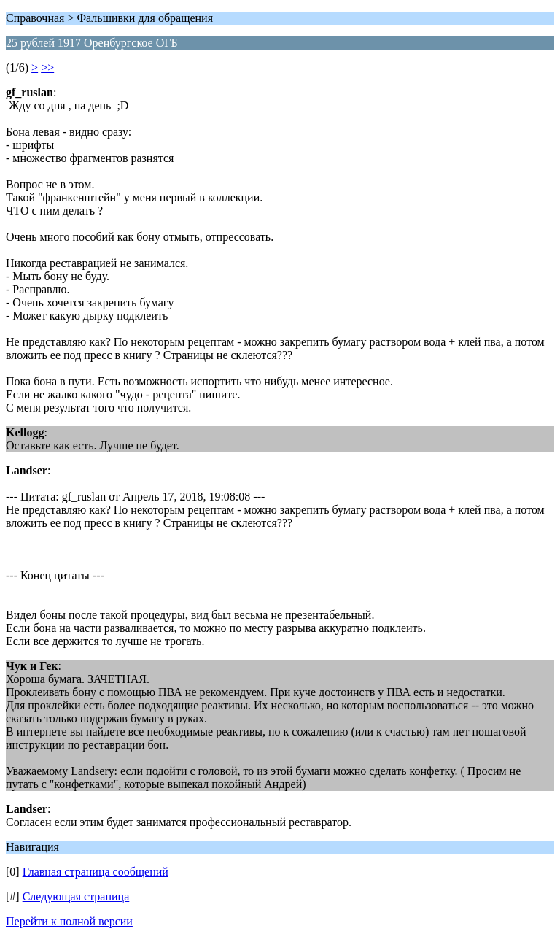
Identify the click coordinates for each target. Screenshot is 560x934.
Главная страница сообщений (96, 872)
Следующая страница (76, 896)
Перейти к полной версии (69, 921)
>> (47, 67)
